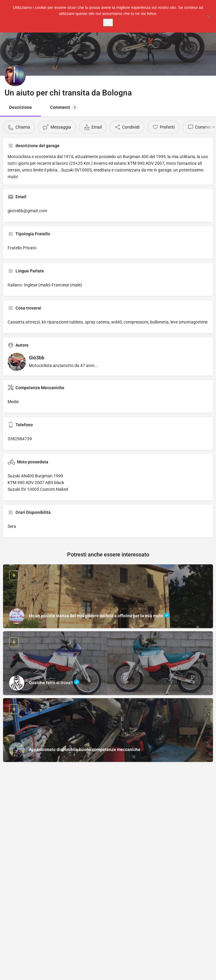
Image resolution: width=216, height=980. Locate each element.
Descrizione (21, 107)
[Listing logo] (15, 76)
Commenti (64, 107)
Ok (108, 22)
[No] (208, 16)
